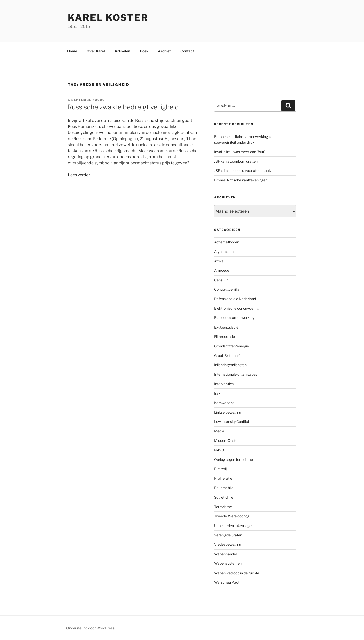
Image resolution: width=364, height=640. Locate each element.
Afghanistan (224, 251)
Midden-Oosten (227, 440)
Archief (164, 51)
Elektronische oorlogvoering (237, 308)
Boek (144, 51)
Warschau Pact (227, 582)
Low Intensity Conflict (232, 421)
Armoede (222, 270)
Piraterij (220, 469)
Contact (187, 51)
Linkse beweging (228, 412)
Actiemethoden (227, 242)
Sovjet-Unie (224, 497)
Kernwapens (224, 403)
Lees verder (79, 175)
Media (219, 431)
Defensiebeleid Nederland (235, 299)
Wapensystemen (228, 563)
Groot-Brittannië (227, 356)
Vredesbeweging (228, 544)
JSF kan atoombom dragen (236, 161)
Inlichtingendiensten (230, 365)
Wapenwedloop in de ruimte (237, 573)
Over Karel (96, 51)
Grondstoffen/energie (232, 346)
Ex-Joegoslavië (226, 327)
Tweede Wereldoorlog (232, 516)
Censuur (221, 280)
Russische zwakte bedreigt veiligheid (123, 107)
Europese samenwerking (234, 318)
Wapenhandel (225, 554)
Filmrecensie (224, 337)
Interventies (224, 384)
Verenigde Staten (228, 535)
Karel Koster (108, 18)
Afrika (219, 261)
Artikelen (122, 51)
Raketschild (224, 488)
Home (72, 51)
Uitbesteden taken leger (233, 526)
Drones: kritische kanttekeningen (241, 180)
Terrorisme (223, 507)
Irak (217, 393)
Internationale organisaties (236, 374)
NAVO (219, 450)
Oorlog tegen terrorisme (233, 459)
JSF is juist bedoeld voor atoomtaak (243, 170)
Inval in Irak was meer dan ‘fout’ (240, 152)
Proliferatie (223, 478)
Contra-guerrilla (227, 289)
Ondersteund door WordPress (90, 628)
